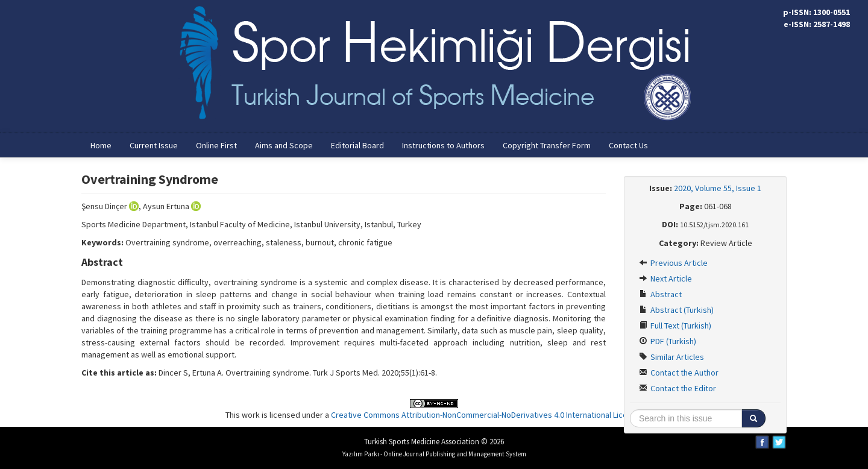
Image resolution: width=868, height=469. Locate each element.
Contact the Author (679, 373)
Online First (216, 145)
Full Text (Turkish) (675, 326)
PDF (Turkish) (668, 341)
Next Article (665, 279)
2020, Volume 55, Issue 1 (718, 188)
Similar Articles (671, 357)
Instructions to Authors (443, 145)
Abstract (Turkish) (676, 310)
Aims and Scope (284, 145)
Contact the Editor (678, 388)
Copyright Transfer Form (547, 145)
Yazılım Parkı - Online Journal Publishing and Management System (434, 454)
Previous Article (673, 263)
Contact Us (628, 145)
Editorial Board (357, 145)
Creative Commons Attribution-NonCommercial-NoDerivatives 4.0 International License (486, 415)
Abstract (660, 294)
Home (101, 145)
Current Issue (154, 145)
